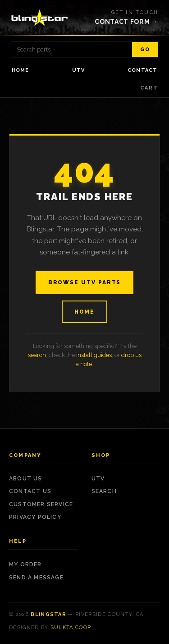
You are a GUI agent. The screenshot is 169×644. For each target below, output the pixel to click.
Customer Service (41, 504)
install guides (94, 355)
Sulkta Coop (71, 628)
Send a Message (36, 578)
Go (145, 49)
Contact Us (30, 491)
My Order (25, 564)
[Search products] (72, 49)
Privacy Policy (35, 517)
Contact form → (126, 22)
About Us (26, 479)
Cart (149, 88)
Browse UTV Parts (85, 282)
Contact (142, 70)
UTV (78, 70)
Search (104, 491)
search (37, 355)
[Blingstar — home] (40, 18)
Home (20, 70)
